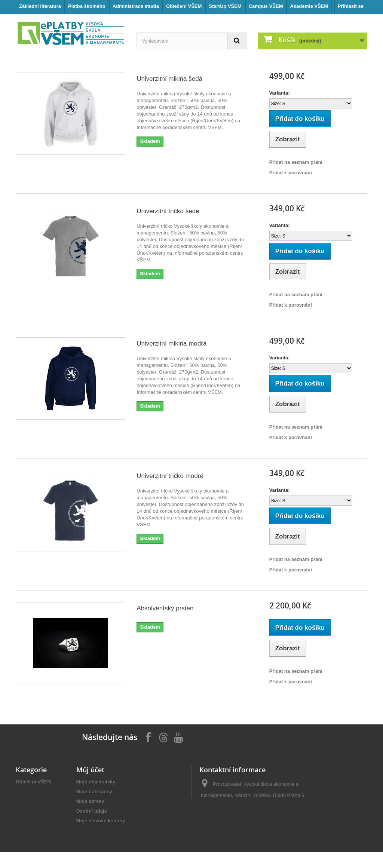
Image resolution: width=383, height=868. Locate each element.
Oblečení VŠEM (184, 6)
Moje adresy (90, 801)
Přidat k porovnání (291, 173)
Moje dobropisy (94, 792)
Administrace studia (136, 6)
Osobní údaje (92, 811)
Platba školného (87, 6)
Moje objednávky (96, 782)
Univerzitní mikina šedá (169, 79)
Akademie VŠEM (309, 6)
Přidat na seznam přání (296, 162)
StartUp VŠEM (225, 6)
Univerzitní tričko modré (170, 476)
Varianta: (280, 93)
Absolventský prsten (165, 608)
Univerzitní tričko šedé (168, 211)
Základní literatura (40, 6)
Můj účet (90, 770)
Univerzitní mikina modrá (171, 343)
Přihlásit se (351, 6)
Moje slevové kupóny (101, 821)
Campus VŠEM (266, 6)
